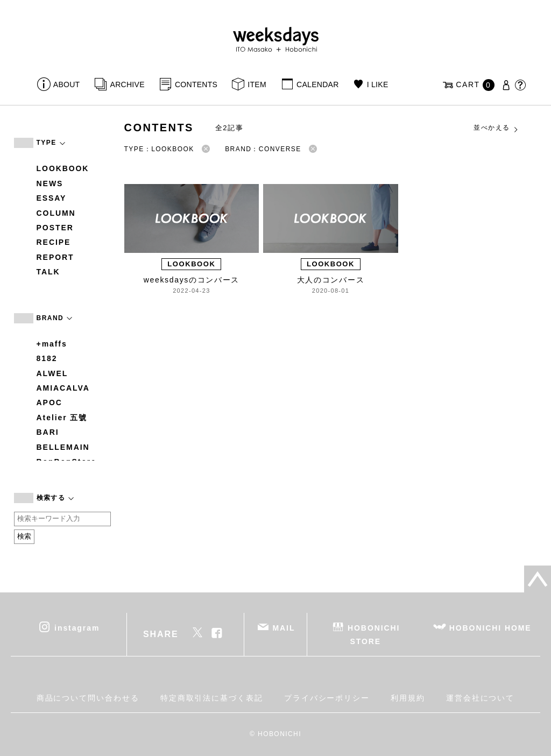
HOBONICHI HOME (490, 627)
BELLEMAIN (63, 447)
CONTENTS (196, 84)
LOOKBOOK (63, 168)
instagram (77, 627)
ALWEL (52, 373)
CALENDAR (317, 84)
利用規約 (408, 698)
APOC (50, 402)
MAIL (284, 627)
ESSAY (52, 198)
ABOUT (67, 84)
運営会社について (480, 698)
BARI (48, 432)
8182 (47, 358)
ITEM (257, 84)
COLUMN (56, 213)
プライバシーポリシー (327, 698)
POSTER (55, 228)
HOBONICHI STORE (374, 634)
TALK (48, 272)
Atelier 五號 (62, 418)
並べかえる (496, 128)
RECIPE (54, 242)
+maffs (52, 344)
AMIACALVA (63, 388)
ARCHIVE (128, 84)
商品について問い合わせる (88, 698)
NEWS (50, 183)
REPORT (55, 257)
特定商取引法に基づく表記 (212, 698)
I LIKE (378, 84)
